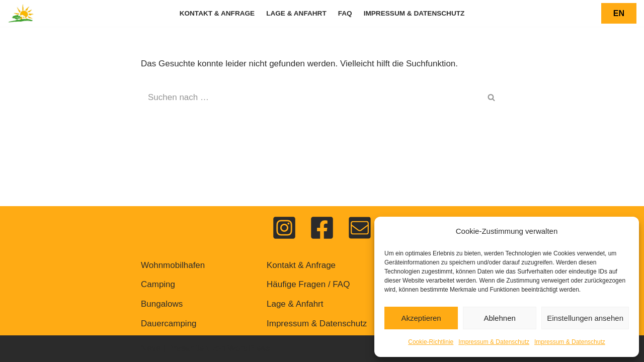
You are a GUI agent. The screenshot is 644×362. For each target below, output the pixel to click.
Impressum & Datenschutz (494, 342)
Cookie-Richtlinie (431, 342)
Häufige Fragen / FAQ (308, 284)
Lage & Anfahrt (296, 13)
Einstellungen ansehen (585, 318)
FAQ (345, 13)
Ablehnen (499, 318)
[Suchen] (311, 98)
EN (619, 13)
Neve (151, 348)
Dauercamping (169, 324)
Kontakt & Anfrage (217, 13)
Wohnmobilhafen (173, 265)
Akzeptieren (421, 318)
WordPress (249, 348)
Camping (158, 284)
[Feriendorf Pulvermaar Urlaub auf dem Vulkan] (21, 13)
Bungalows (162, 304)
